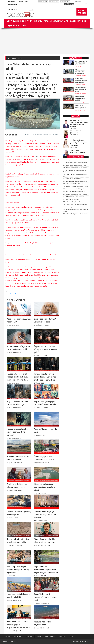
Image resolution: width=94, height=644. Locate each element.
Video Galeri (18, 637)
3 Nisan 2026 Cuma (13, 9)
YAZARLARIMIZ (23, 2)
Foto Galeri (29, 637)
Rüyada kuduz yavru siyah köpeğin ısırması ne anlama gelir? (45, 324)
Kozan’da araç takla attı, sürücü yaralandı (75, 111)
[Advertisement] (47, 41)
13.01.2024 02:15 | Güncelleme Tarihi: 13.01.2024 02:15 (46, 134)
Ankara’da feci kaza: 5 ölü (71, 145)
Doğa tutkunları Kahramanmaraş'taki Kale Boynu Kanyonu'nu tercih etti (46, 545)
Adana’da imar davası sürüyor (72, 124)
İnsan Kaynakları (50, 637)
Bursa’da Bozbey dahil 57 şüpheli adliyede (75, 108)
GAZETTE (16, 641)
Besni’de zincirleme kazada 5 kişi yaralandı (75, 113)
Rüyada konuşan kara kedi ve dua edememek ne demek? (18, 407)
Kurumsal (62, 637)
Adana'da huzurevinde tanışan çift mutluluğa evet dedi (45, 572)
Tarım (36, 156)
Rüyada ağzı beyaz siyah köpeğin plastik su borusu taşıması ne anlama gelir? (18, 352)
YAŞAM (20, 58)
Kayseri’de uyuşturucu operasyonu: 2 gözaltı (75, 132)
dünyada (36, 81)
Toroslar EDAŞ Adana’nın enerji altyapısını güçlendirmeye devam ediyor (19, 600)
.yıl (32, 10)
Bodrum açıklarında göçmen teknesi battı (75, 153)
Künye (39, 637)
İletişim (72, 637)
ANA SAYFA (12, 2)
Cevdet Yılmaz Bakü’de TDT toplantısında (75, 135)
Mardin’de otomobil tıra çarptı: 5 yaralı (74, 137)
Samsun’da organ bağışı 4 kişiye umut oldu (75, 140)
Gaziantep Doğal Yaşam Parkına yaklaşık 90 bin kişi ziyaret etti (18, 545)
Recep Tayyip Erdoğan (19, 74)
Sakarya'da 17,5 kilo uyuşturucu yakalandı (75, 150)
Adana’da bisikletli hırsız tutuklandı (73, 129)
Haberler (13, 58)
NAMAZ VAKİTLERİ (14, 5)
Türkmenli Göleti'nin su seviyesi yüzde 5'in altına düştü (44, 462)
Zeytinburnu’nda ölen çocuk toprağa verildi (75, 127)
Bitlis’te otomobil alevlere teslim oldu (73, 142)
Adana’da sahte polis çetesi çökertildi (74, 148)
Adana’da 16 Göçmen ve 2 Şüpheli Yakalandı (76, 159)
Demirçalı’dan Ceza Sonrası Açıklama (74, 106)
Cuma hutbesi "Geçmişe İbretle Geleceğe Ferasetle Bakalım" (45, 490)
